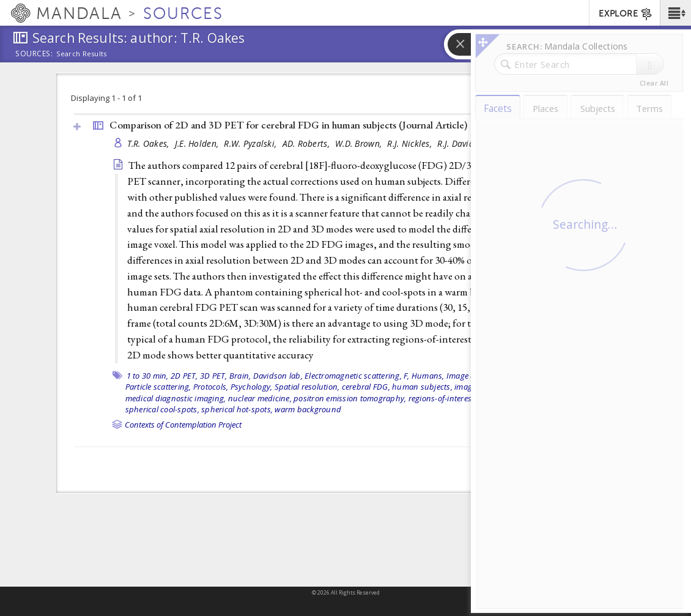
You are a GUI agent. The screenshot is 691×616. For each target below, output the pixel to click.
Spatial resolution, (307, 387)
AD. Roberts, (308, 143)
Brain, (240, 376)
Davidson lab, (278, 376)
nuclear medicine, (260, 398)
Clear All (654, 83)
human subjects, (422, 387)
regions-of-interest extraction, (461, 398)
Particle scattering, (158, 387)
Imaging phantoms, (535, 376)
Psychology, (252, 387)
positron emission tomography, (350, 398)
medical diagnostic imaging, (176, 398)
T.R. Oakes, (150, 143)
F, (407, 376)
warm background (308, 409)
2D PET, (184, 376)
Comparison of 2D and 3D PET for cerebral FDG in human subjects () (288, 125)
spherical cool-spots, (162, 409)
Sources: (34, 54)
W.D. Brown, (360, 143)
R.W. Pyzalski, (251, 143)
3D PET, (214, 376)
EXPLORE (626, 14)
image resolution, (485, 387)
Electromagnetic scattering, (353, 376)
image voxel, (540, 387)
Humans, (428, 376)
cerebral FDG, (366, 387)
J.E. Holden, (198, 143)
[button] (675, 13)
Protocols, (211, 387)
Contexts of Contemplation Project (183, 425)
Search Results (82, 54)
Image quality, (472, 376)
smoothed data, (545, 398)
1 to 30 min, (148, 376)
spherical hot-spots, (237, 409)
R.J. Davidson (463, 143)
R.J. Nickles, (411, 143)
